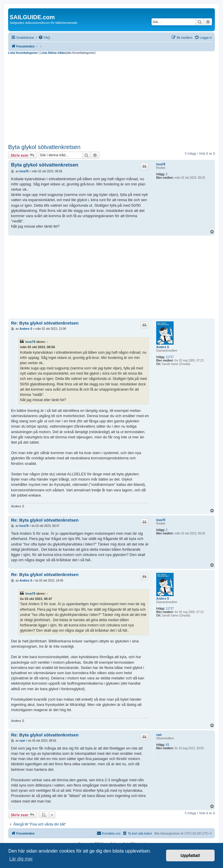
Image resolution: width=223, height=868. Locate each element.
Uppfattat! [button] (190, 855)
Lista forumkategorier (23, 53)
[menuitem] (44, 38)
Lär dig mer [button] (21, 859)
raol (159, 735)
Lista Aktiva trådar (53, 53)
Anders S (163, 347)
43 (167, 745)
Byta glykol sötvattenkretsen (44, 147)
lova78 (161, 164)
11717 (170, 357)
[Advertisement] (111, 98)
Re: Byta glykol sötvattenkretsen (45, 323)
